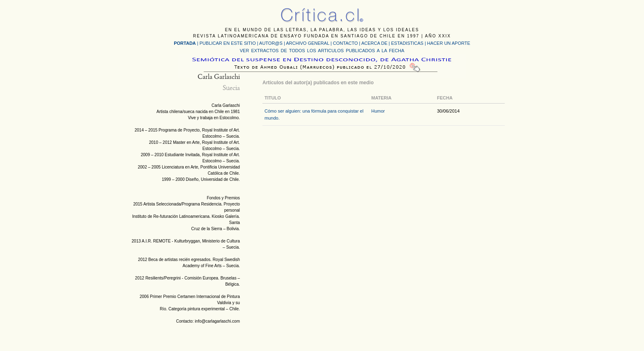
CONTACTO (346, 43)
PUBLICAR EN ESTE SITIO (228, 43)
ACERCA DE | (376, 43)
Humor (378, 111)
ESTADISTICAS (407, 43)
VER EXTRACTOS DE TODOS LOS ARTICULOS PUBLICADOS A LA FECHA (322, 51)
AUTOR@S (271, 43)
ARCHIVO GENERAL (307, 43)
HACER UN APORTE (449, 43)
